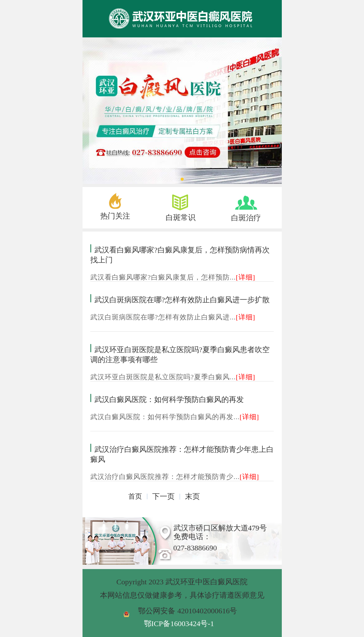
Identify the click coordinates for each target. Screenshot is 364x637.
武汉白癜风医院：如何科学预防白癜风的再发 (169, 400)
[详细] (246, 277)
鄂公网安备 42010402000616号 (187, 611)
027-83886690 (195, 548)
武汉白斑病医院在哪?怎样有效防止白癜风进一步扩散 (182, 300)
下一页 (163, 496)
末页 (192, 496)
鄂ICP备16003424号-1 (179, 624)
